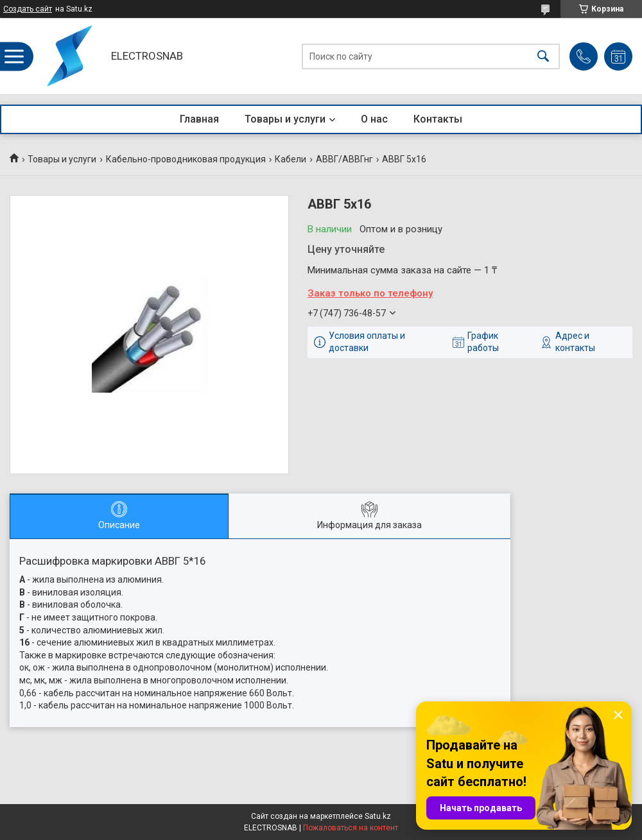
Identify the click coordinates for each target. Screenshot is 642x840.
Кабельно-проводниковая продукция (186, 159)
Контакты (438, 119)
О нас (374, 119)
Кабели (291, 159)
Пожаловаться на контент (351, 828)
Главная (199, 119)
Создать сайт (28, 9)
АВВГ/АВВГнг (344, 159)
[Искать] (543, 56)
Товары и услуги (285, 119)
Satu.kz (378, 816)
